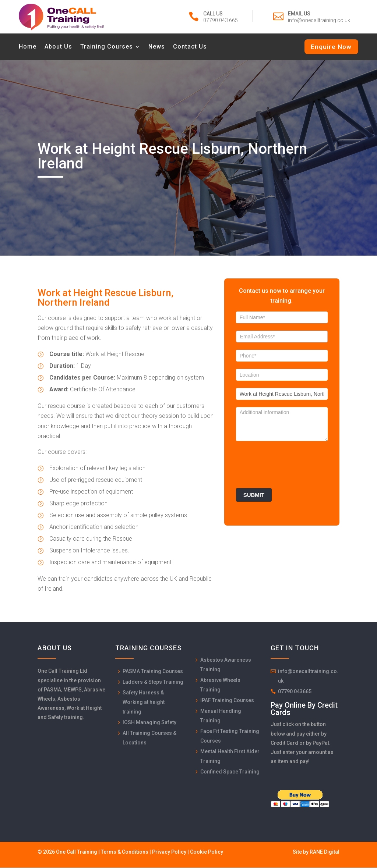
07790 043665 (295, 692)
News (157, 47)
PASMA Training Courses (153, 672)
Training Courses (107, 47)
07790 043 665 (221, 20)
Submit (254, 496)
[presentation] (292, 463)
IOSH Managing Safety (149, 723)
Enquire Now (331, 47)
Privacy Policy (169, 853)
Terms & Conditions (125, 853)
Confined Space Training (230, 772)
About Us (58, 47)
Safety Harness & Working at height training (144, 703)
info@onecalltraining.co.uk (319, 20)
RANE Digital (325, 853)
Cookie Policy (207, 853)
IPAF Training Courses (227, 701)
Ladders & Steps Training (153, 683)
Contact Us (190, 47)
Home (28, 47)
